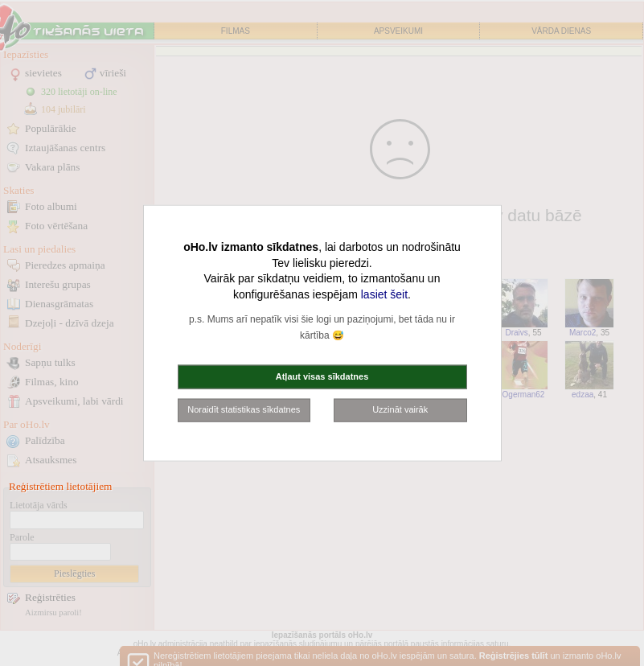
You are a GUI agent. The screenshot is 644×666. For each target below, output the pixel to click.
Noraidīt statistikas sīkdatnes (244, 409)
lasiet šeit (384, 294)
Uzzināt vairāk (400, 409)
